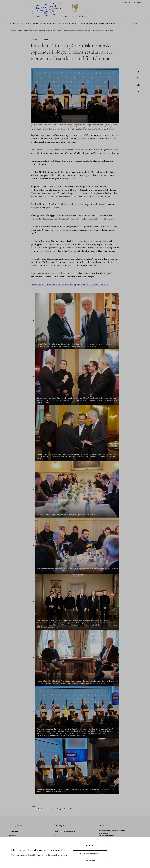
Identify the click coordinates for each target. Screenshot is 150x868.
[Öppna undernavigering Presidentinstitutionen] (75, 24)
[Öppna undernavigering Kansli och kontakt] (117, 24)
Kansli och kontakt (108, 24)
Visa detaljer (90, 860)
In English (137, 2)
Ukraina (73, 809)
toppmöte (62, 809)
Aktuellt (25, 24)
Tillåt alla (90, 846)
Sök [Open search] (136, 24)
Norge (50, 809)
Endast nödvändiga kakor (90, 854)
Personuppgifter (41, 24)
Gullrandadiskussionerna (65, 831)
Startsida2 (14, 831)
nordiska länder (37, 809)
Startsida (15, 24)
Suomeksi (127, 2)
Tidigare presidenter (87, 24)
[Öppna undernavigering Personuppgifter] (50, 24)
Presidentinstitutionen (63, 24)
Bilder (57, 835)
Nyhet (34, 40)
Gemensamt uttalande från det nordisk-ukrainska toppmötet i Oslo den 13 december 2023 (69, 284)
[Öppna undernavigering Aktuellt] (30, 24)
